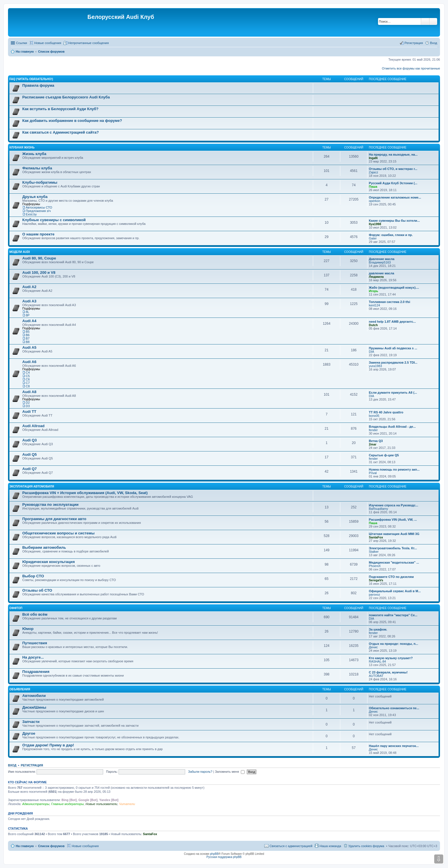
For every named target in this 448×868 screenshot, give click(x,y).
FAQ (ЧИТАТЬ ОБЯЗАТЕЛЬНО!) (31, 79)
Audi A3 (29, 301)
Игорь (374, 291)
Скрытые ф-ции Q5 (384, 455)
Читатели (127, 804)
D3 (28, 406)
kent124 (374, 305)
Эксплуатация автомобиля (32, 486)
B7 (28, 338)
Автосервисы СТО (39, 207)
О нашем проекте (38, 234)
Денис (373, 647)
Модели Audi (20, 252)
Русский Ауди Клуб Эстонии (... (393, 183)
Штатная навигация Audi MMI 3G (394, 534)
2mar (373, 444)
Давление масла (382, 259)
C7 (28, 383)
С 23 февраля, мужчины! (388, 672)
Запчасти (31, 722)
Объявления (20, 689)
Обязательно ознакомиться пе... (394, 708)
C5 (28, 376)
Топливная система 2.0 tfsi (390, 302)
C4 (28, 372)
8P (28, 315)
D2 (28, 403)
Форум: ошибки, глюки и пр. (391, 235)
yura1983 (375, 366)
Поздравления (36, 672)
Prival (373, 473)
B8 (28, 342)
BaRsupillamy (378, 509)
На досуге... (33, 657)
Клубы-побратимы (40, 182)
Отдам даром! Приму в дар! (48, 745)
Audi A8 (29, 392)
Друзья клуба (35, 197)
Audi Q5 (30, 454)
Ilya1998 (375, 224)
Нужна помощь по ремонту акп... (394, 469)
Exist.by (31, 214)
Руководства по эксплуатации (50, 505)
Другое (29, 733)
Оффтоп (16, 608)
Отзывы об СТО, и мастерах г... (393, 169)
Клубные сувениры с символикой (54, 220)
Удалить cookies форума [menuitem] (366, 846)
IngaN (373, 158)
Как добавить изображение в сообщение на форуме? (72, 121)
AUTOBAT (376, 676)
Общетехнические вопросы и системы (58, 533)
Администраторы (36, 804)
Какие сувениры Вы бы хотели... (394, 221)
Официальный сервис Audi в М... (395, 591)
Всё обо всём (35, 614)
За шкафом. (378, 629)
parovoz (374, 594)
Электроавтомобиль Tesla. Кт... (393, 548)
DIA (371, 352)
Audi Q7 (30, 469)
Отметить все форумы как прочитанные (411, 68)
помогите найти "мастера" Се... (393, 615)
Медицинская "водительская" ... (394, 562)
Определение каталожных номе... (395, 197)
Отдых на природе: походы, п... (393, 644)
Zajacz (373, 172)
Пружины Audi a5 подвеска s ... (393, 348)
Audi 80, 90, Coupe (39, 258)
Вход (12, 765)
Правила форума (38, 85)
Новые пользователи (101, 804)
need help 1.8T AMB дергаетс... (392, 322)
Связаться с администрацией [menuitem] (291, 846)
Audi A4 (29, 321)
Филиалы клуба (37, 168)
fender (373, 430)
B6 (28, 335)
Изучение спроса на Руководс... (393, 505)
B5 (28, 332)
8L (27, 312)
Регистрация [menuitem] (414, 43)
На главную (25, 846)
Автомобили (34, 696)
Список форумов (51, 846)
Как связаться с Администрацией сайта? (61, 132)
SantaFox (376, 537)
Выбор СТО (33, 576)
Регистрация (32, 765)
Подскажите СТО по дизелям (391, 577)
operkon (375, 201)
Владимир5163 (380, 262)
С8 (28, 386)
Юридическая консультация (49, 562)
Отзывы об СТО (37, 590)
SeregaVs (376, 580)
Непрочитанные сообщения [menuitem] (89, 43)
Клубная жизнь (22, 147)
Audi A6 (29, 362)
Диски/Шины (34, 707)
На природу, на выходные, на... (393, 154)
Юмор (28, 629)
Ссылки (22, 43)
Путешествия (35, 643)
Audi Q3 (30, 440)
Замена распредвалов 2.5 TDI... (393, 362)
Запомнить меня (230, 772)
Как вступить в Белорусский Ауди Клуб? (60, 109)
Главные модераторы (67, 804)
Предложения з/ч (38, 211)
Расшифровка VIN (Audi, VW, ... (393, 520)
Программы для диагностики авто (54, 519)
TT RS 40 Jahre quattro (386, 412)
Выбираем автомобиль (44, 547)
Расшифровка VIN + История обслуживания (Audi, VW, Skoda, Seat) (85, 493)
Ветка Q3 (376, 441)
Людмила (376, 277)
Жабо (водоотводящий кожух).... (394, 288)
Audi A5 (29, 347)
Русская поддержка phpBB (224, 857)
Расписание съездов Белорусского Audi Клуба (66, 97)
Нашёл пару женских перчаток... (394, 746)
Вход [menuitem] (434, 43)
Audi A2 (29, 287)
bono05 (374, 416)
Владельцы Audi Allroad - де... (392, 427)
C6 (28, 379)
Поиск (425, 21)
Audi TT (29, 412)
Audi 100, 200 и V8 (39, 273)
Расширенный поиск (433, 21)
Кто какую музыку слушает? (391, 658)
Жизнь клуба (34, 154)
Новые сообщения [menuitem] (48, 43)
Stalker (374, 552)
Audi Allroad (33, 426)
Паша (373, 187)
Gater (373, 238)
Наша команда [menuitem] (330, 846)
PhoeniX (375, 566)
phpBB (214, 854)
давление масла (382, 273)
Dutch (373, 325)
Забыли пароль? (200, 772)
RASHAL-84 (377, 661)
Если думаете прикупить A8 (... (393, 393)
